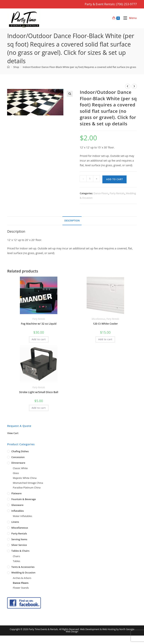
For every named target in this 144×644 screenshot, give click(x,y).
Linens (15, 522)
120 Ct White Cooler (105, 324)
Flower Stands (21, 588)
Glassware (17, 505)
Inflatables (17, 511)
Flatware (16, 493)
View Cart (13, 433)
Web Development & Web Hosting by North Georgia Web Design (100, 630)
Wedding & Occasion (23, 573)
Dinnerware (18, 463)
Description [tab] (72, 221)
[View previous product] (128, 86)
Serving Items (19, 539)
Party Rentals (117, 193)
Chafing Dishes (20, 451)
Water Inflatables (22, 516)
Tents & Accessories (23, 567)
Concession (18, 457)
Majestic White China (25, 478)
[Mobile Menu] (129, 18)
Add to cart (114, 179)
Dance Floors (101, 193)
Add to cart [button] (39, 339)
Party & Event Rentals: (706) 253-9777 (111, 4)
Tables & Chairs (20, 551)
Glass (16, 473)
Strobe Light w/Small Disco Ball (39, 392)
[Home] (8, 67)
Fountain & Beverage (24, 499)
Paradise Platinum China (27, 488)
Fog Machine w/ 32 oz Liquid (39, 324)
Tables (16, 561)
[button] (70, 94)
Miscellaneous (98, 319)
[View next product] (134, 86)
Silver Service (19, 545)
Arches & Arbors (22, 578)
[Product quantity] (90, 179)
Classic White (20, 468)
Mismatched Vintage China (28, 483)
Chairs (16, 556)
